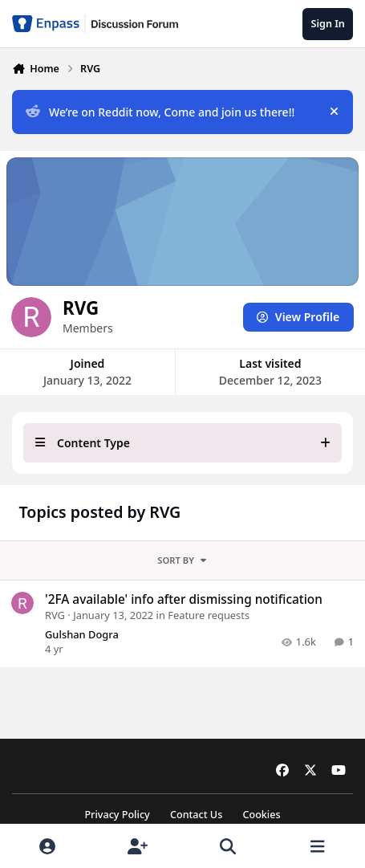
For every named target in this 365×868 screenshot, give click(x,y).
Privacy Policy (117, 815)
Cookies (261, 815)
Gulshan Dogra (82, 634)
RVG (55, 615)
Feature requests (209, 615)
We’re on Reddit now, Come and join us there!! (160, 112)
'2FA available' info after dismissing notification (184, 599)
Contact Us (196, 815)
